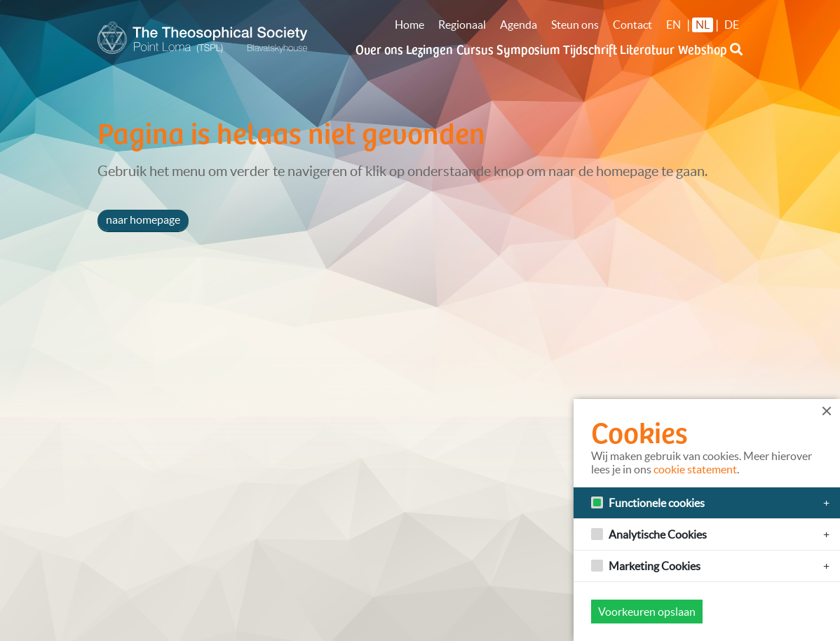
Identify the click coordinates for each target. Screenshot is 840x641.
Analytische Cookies (658, 534)
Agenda (519, 25)
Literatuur (647, 49)
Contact (632, 25)
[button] (736, 58)
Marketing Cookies (655, 566)
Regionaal (462, 25)
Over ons (379, 49)
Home (409, 25)
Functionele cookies (657, 503)
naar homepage (143, 220)
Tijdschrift (590, 49)
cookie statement (695, 469)
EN (673, 25)
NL (703, 25)
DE (732, 25)
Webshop (703, 49)
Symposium (528, 49)
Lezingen (429, 49)
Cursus (475, 49)
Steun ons (575, 25)
